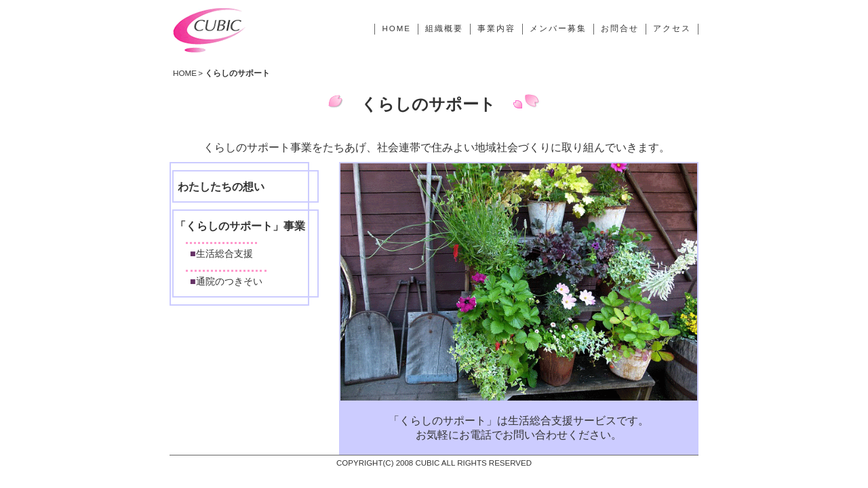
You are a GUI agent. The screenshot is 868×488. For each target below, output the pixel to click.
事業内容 (496, 28)
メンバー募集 (558, 28)
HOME (396, 28)
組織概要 (444, 28)
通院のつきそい (229, 281)
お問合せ (620, 28)
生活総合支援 (224, 253)
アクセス (672, 28)
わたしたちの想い (221, 187)
